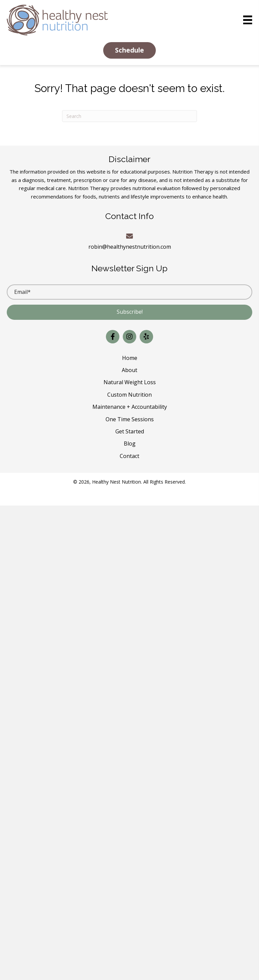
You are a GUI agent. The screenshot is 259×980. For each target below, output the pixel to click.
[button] (129, 50)
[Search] (129, 116)
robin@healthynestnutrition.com (130, 247)
